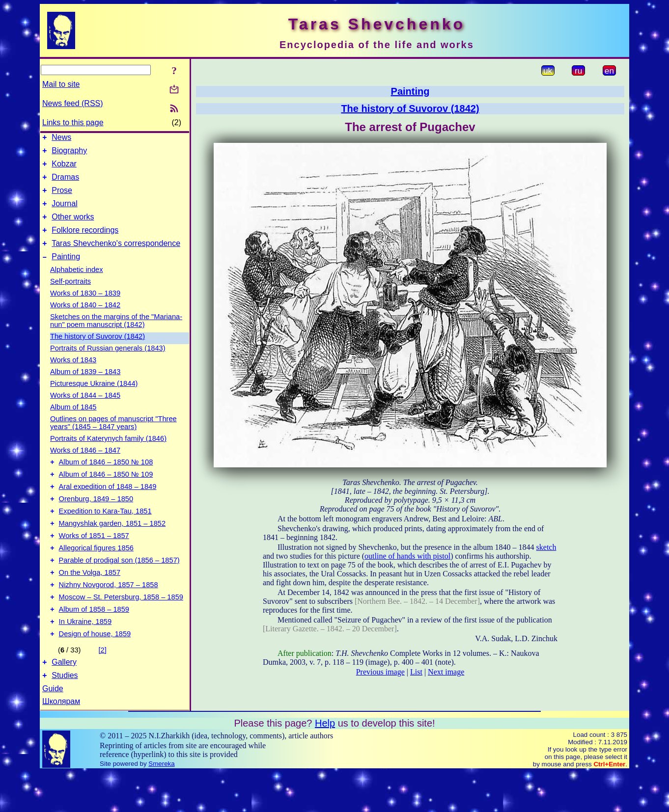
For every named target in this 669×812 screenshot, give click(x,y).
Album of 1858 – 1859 (94, 643)
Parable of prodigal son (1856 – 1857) (119, 588)
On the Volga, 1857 (90, 602)
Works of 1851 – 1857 (94, 561)
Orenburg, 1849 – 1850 (96, 519)
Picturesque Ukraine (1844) (94, 398)
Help (325, 763)
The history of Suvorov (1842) (98, 351)
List (416, 672)
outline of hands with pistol (407, 556)
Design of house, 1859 (95, 671)
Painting (66, 271)
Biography (69, 153)
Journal (64, 212)
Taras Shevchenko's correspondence (116, 257)
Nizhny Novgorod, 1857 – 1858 (109, 616)
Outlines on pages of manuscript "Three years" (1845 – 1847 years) (113, 437)
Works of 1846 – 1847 (85, 465)
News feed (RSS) (73, 103)
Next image (446, 672)
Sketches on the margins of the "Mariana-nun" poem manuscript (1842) (116, 335)
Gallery (64, 700)
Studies (65, 715)
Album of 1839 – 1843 (85, 386)
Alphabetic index (77, 284)
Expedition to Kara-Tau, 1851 (105, 533)
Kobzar (64, 168)
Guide (53, 728)
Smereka (161, 803)
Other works (73, 227)
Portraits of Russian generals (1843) (108, 363)
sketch (546, 547)
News (61, 139)
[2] (103, 687)
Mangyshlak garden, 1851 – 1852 (112, 547)
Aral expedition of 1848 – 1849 (108, 506)
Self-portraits (70, 296)
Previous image (380, 672)
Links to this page (73, 122)
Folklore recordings (85, 242)
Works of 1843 (73, 375)
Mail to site (61, 84)
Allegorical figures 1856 (96, 574)
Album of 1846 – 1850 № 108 (106, 478)
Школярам (61, 741)
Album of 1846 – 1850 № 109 (106, 492)
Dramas (65, 183)
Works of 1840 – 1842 (85, 320)
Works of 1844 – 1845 (85, 410)
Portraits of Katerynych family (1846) (108, 453)
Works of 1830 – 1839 (85, 308)
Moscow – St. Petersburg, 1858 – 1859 (121, 629)
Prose (62, 198)
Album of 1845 (73, 422)
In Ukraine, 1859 (85, 657)
